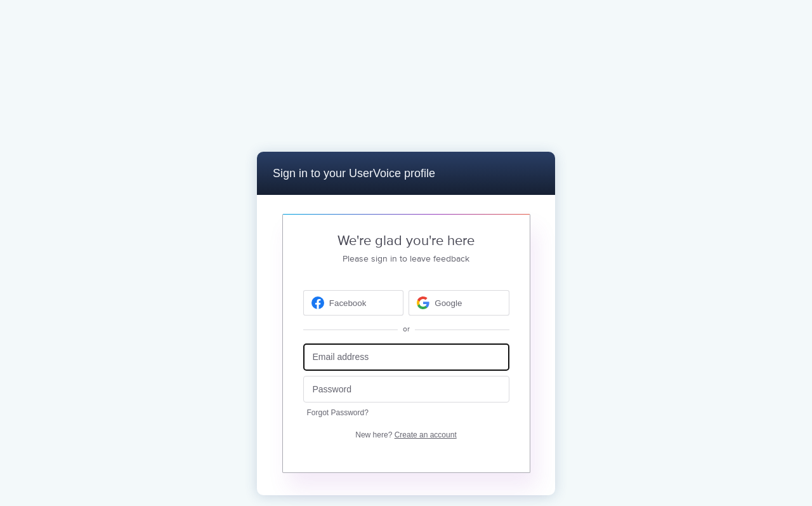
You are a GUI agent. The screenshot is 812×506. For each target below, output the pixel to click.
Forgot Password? (338, 413)
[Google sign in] (459, 303)
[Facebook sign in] (354, 303)
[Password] (406, 389)
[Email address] (406, 357)
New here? (406, 435)
